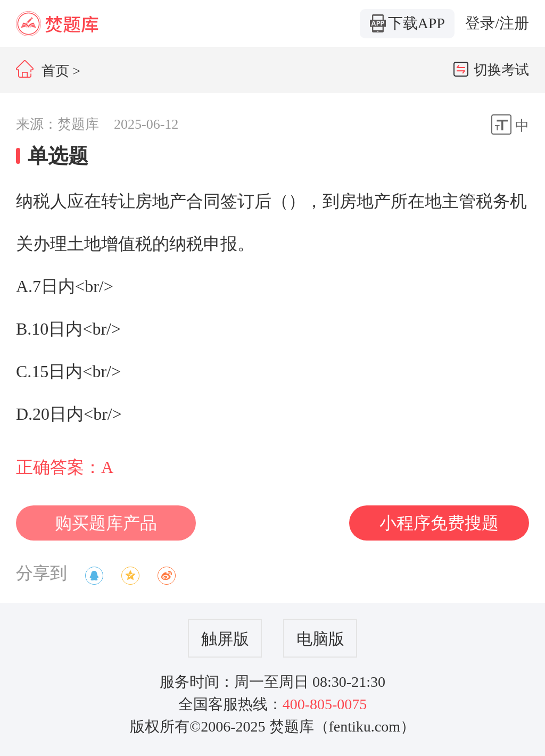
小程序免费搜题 (439, 523)
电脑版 (320, 639)
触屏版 (225, 639)
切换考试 (491, 70)
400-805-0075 (325, 704)
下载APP (407, 23)
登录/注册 (497, 23)
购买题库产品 (106, 523)
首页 (43, 71)
